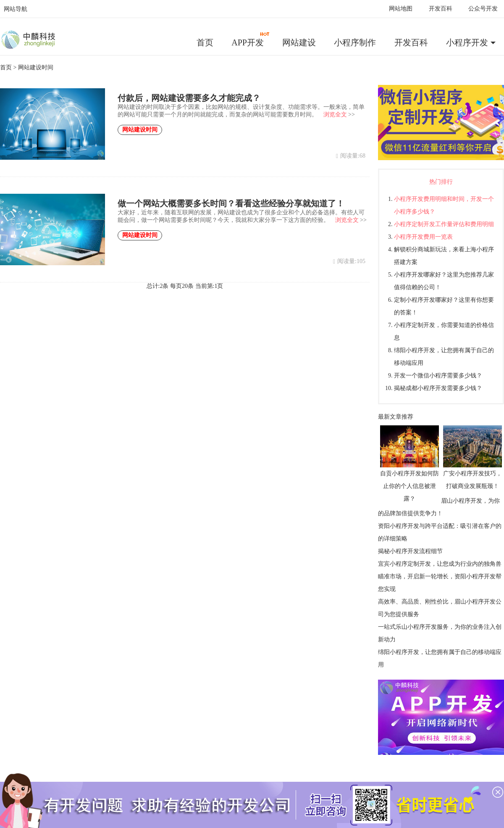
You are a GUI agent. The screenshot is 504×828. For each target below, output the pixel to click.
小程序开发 (467, 42)
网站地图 (401, 9)
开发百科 (441, 9)
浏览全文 (335, 115)
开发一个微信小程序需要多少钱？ (438, 376)
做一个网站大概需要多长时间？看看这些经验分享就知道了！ (231, 203)
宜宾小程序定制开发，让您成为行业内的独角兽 (440, 564)
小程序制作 (355, 42)
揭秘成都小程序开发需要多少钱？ (438, 388)
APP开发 (251, 40)
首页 (205, 42)
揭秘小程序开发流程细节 (410, 551)
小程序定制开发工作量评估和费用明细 (444, 224)
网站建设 (299, 42)
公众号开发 (483, 9)
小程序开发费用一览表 (423, 237)
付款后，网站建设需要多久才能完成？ (189, 98)
